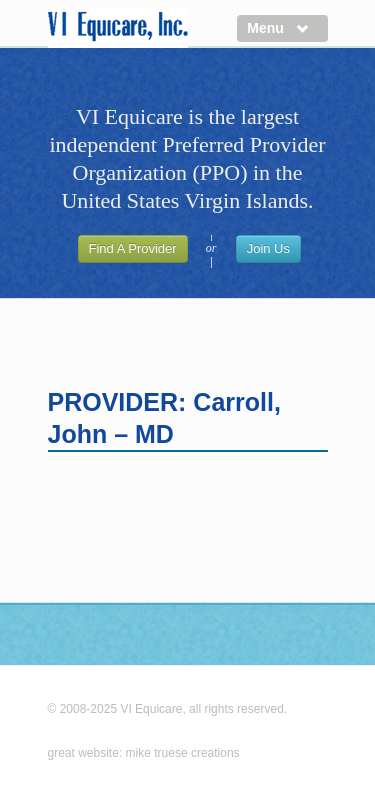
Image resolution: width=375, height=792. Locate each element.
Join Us (268, 248)
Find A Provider (133, 248)
